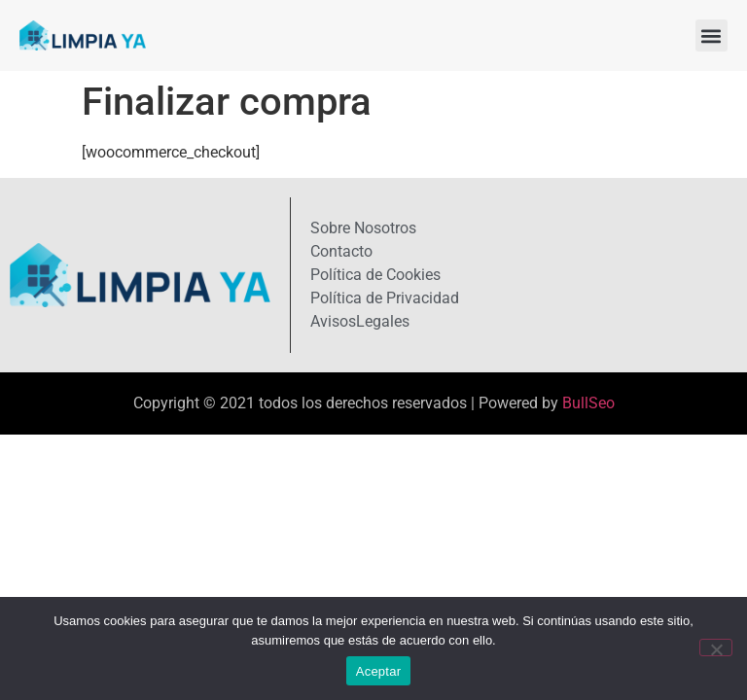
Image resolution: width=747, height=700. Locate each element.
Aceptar (379, 671)
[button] (711, 35)
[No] (716, 647)
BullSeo (588, 403)
